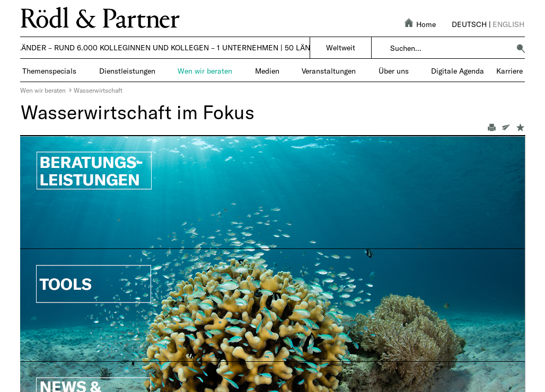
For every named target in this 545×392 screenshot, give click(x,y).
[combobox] (450, 48)
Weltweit (341, 47)
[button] (521, 48)
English (508, 24)
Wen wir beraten (43, 90)
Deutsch (469, 24)
